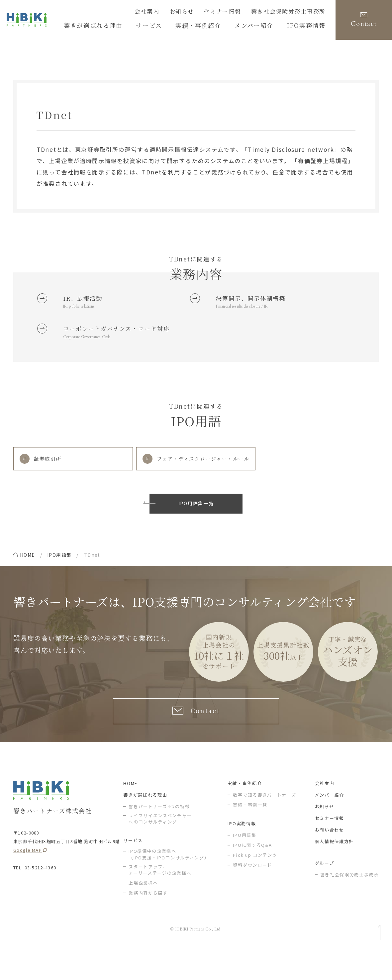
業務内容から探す (148, 921)
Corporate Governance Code (93, 357)
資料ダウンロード (252, 893)
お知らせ (201, 12)
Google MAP (28, 879)
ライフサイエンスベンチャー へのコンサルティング (160, 847)
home (28, 577)
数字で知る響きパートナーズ (264, 823)
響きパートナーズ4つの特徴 (159, 835)
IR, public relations (82, 310)
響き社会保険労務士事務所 (294, 12)
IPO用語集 (59, 577)
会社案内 (171, 12)
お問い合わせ (330, 858)
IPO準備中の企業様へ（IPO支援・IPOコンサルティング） (169, 883)
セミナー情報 (237, 12)
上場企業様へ (143, 911)
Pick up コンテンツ (255, 883)
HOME (130, 812)
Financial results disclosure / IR (248, 310)
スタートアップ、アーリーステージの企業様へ (160, 898)
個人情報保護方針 (335, 870)
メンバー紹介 (330, 823)
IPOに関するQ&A (252, 874)
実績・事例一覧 (250, 833)
